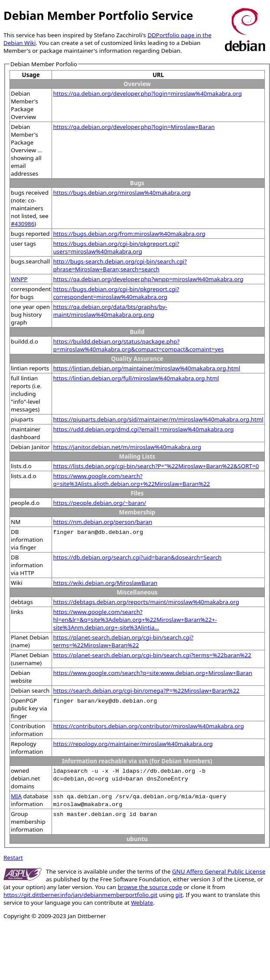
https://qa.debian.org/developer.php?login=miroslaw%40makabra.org (147, 93)
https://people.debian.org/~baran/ (99, 503)
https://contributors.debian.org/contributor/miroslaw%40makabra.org (148, 726)
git (179, 895)
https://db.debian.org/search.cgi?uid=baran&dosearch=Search (137, 557)
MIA (16, 796)
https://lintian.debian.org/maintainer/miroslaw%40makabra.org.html (146, 368)
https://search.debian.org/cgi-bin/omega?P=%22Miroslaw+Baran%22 (146, 691)
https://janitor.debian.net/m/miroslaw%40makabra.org (127, 447)
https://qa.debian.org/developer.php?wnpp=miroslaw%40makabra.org (148, 279)
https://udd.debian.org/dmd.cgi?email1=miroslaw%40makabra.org (143, 429)
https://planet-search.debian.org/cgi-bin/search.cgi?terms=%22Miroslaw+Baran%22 (123, 641)
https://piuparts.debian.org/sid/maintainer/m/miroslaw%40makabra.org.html (158, 419)
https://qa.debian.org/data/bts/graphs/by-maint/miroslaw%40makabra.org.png (110, 311)
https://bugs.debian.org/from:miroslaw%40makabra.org (129, 234)
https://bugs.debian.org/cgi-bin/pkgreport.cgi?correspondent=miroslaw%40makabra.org (116, 293)
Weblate (142, 903)
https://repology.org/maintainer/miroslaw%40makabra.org (133, 744)
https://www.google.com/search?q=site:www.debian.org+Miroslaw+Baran (153, 673)
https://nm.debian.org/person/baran (102, 522)
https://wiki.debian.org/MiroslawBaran (105, 583)
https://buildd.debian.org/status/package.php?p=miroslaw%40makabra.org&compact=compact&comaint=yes (138, 345)
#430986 (23, 224)
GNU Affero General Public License (219, 871)
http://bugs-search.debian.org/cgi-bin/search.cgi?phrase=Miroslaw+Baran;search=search (120, 265)
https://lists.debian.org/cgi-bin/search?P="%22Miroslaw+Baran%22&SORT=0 (156, 466)
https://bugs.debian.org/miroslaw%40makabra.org (122, 193)
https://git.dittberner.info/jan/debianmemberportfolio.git (80, 895)
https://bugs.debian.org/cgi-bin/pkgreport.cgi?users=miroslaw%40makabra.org (116, 247)
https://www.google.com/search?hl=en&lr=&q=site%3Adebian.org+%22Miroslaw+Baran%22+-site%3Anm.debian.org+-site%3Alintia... (135, 620)
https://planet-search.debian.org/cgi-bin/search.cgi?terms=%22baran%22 (152, 655)
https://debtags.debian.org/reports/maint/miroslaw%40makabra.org (146, 602)
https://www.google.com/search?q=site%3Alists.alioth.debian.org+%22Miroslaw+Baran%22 (131, 480)
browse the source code (150, 887)
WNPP (19, 279)
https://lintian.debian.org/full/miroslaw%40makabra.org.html (136, 378)
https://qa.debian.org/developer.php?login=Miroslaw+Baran (134, 127)
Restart (13, 858)
